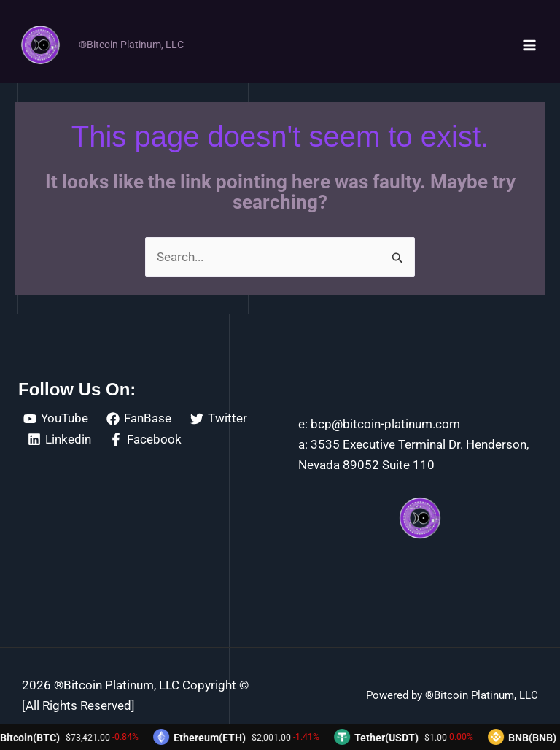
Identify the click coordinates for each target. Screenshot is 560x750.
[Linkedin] (59, 439)
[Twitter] (219, 419)
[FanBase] (140, 419)
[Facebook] (146, 439)
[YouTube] (56, 419)
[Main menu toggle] (529, 45)
